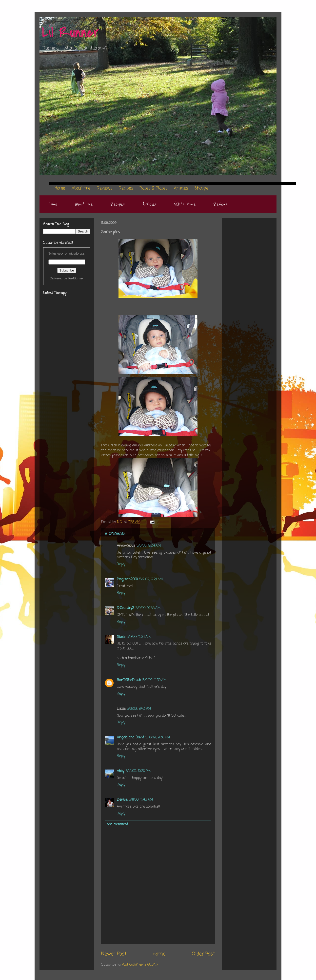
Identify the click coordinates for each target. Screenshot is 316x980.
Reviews (220, 204)
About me (84, 204)
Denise (122, 800)
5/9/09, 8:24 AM (149, 546)
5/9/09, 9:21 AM (151, 579)
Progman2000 (127, 579)
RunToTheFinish (129, 680)
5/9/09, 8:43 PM (139, 709)
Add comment (117, 824)
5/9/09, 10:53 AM (148, 608)
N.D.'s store (185, 204)
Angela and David (130, 738)
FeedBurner (76, 279)
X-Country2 (125, 608)
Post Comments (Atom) (140, 965)
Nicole (121, 637)
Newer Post (114, 954)
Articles (149, 204)
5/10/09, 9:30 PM (158, 738)
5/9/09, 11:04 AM (139, 637)
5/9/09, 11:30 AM (154, 680)
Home (53, 204)
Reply (121, 564)
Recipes (118, 204)
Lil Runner (70, 33)
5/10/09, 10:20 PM (138, 771)
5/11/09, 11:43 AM (141, 800)
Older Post (203, 954)
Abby (120, 771)
